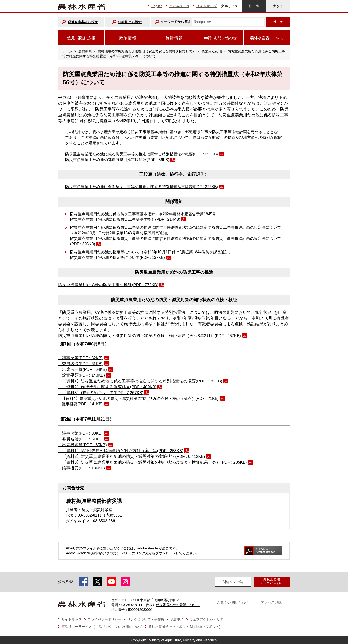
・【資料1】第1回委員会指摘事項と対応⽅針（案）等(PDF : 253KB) (121, 451)
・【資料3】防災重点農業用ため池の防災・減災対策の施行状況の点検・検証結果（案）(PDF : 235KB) (152, 462)
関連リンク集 (233, 582)
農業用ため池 (212, 51)
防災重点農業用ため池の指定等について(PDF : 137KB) (117, 258)
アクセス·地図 (272, 602)
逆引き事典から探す (83, 22)
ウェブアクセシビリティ (208, 619)
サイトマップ (206, 6)
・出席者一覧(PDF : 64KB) (82, 370)
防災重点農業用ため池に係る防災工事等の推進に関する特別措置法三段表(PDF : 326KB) (142, 187)
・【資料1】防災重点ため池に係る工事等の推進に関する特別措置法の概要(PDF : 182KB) (140, 381)
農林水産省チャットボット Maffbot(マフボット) (184, 627)
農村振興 (85, 51)
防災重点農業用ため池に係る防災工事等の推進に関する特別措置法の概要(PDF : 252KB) (142, 154)
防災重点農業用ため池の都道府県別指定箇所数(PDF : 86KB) (117, 160)
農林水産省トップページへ (272, 582)
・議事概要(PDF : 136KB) (81, 468)
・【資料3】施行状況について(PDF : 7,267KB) (101, 393)
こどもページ (179, 6)
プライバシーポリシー (104, 619)
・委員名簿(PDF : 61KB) (80, 364)
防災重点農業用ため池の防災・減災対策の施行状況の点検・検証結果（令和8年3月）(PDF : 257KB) (149, 336)
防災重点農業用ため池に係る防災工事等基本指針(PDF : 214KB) (125, 219)
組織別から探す (130, 22)
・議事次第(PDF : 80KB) (80, 433)
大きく (278, 6)
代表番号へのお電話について (178, 605)
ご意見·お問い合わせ (233, 602)
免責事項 (177, 619)
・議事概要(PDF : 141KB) (80, 404)
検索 (278, 22)
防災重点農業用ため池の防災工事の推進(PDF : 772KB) (108, 285)
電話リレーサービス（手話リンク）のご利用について (102, 627)
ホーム (67, 51)
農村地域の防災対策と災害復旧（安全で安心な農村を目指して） (147, 51)
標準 (254, 6)
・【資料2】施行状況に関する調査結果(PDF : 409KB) (107, 387)
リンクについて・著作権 (146, 619)
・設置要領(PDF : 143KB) (81, 375)
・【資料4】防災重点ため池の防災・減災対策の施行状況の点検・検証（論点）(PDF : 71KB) (138, 398)
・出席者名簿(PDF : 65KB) (82, 445)
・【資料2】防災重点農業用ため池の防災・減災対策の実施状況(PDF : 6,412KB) (131, 457)
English (157, 6)
